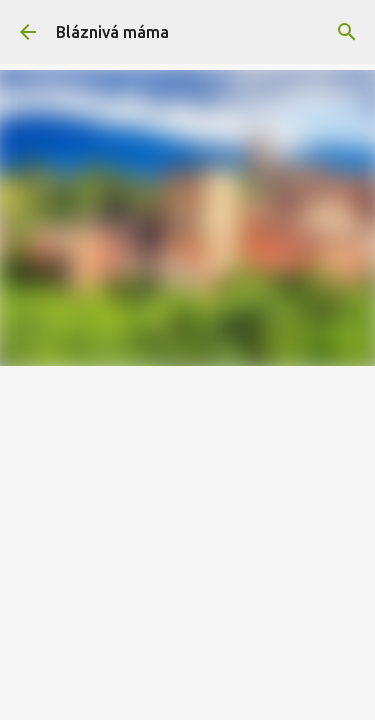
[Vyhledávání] (347, 32)
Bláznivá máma (112, 32)
